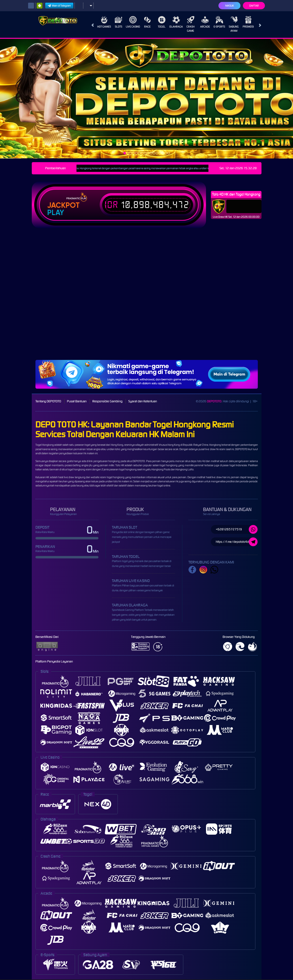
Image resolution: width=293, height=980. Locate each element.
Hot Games (104, 22)
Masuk (230, 6)
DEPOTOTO (214, 401)
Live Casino (133, 22)
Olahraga (176, 22)
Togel (162, 22)
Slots (119, 22)
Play (56, 213)
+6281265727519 (237, 529)
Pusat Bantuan (77, 401)
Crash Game (190, 24)
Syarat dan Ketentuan (143, 401)
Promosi (248, 22)
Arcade (205, 22)
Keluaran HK (42, 477)
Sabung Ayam (234, 24)
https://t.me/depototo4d (237, 542)
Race (147, 22)
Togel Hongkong (45, 445)
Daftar (254, 6)
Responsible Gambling (107, 401)
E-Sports (219, 22)
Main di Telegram (59, 6)
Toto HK (120, 465)
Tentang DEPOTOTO (48, 401)
